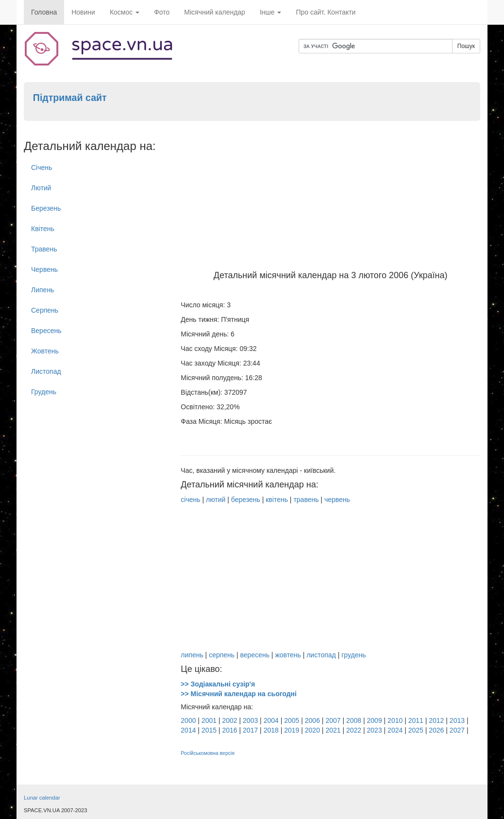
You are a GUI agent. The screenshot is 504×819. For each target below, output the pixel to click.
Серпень (45, 310)
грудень (353, 655)
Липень (42, 290)
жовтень (288, 655)
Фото (162, 12)
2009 (375, 720)
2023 (375, 730)
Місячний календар (215, 12)
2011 (416, 720)
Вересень (46, 331)
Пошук (466, 46)
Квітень (43, 229)
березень (246, 500)
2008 (354, 720)
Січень (42, 167)
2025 (416, 730)
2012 (436, 720)
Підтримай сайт (70, 98)
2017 (250, 730)
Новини (83, 12)
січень (190, 500)
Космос (125, 12)
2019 (292, 730)
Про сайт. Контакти (326, 12)
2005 (292, 720)
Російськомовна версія (208, 753)
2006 (312, 720)
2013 (457, 720)
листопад (321, 655)
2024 (395, 730)
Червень (44, 269)
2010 (395, 720)
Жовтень (45, 351)
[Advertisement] (330, 198)
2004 (271, 720)
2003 (250, 720)
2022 (354, 730)
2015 (209, 730)
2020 (312, 730)
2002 (229, 720)
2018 (271, 730)
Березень (46, 208)
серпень (222, 655)
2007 (333, 720)
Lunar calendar (42, 798)
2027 (457, 730)
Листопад (46, 371)
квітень (277, 500)
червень (337, 500)
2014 (188, 730)
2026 (436, 730)
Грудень (44, 392)
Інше (271, 12)
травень (306, 500)
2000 (188, 720)
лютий (216, 500)
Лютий (41, 188)
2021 (333, 730)
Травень (44, 249)
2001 (209, 720)
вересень (255, 655)
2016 (229, 730)
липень (192, 655)
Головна (44, 12)
